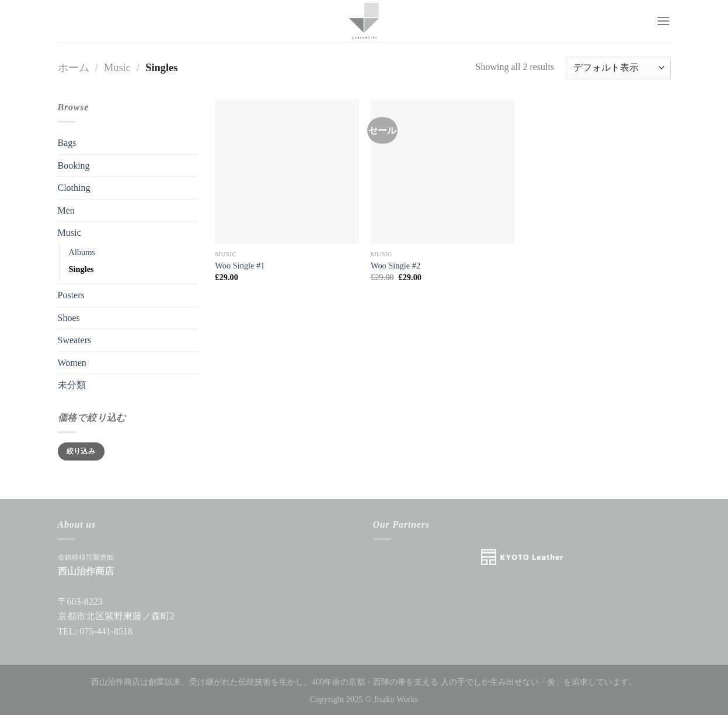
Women (72, 363)
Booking (74, 165)
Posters (71, 295)
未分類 (72, 385)
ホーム (74, 68)
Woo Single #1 (240, 266)
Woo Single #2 (396, 266)
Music (117, 68)
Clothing (74, 188)
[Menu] (663, 21)
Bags (67, 143)
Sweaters (75, 340)
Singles (81, 269)
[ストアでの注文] (618, 68)
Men (66, 210)
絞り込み (81, 451)
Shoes (69, 318)
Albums (82, 252)
